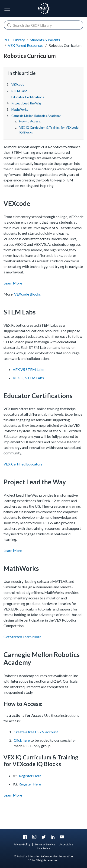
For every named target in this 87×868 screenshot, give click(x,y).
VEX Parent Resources (26, 45)
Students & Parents (45, 40)
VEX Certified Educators (23, 464)
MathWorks (20, 110)
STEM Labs (19, 91)
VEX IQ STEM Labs (28, 378)
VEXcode (18, 84)
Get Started (13, 637)
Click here (22, 740)
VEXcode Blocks (27, 294)
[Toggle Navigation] (7, 9)
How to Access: (30, 121)
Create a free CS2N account (36, 732)
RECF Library (14, 40)
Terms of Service (45, 844)
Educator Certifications (28, 97)
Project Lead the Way (26, 103)
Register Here (30, 776)
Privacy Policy (22, 844)
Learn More (13, 283)
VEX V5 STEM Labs (29, 369)
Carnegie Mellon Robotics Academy (36, 116)
